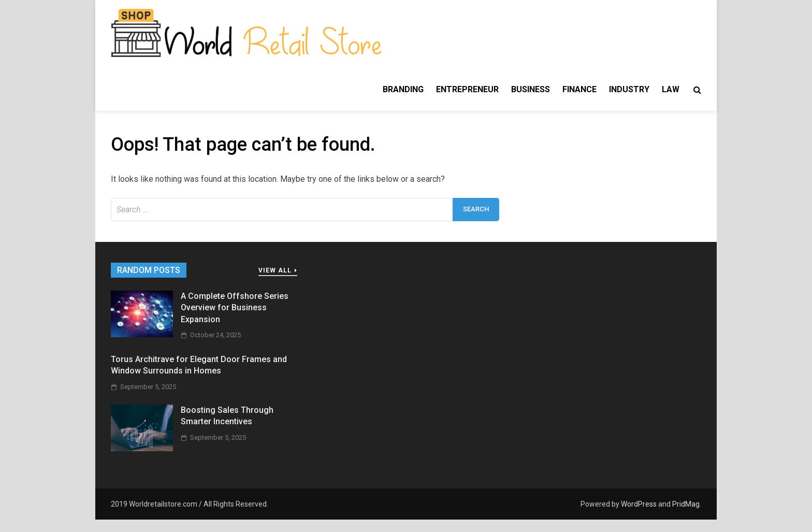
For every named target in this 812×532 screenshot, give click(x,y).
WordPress (639, 504)
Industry (629, 89)
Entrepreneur (467, 89)
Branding (403, 89)
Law (671, 89)
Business (531, 89)
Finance (579, 89)
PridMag (686, 504)
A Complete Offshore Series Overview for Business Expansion (235, 308)
